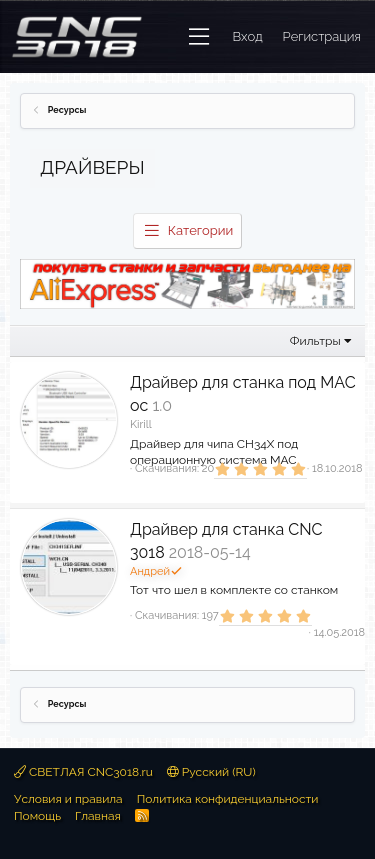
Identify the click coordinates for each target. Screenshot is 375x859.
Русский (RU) (211, 772)
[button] (199, 37)
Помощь (37, 816)
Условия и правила (68, 799)
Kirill (141, 424)
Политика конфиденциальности (228, 799)
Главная (98, 816)
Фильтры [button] (315, 341)
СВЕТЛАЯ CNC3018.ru (83, 772)
